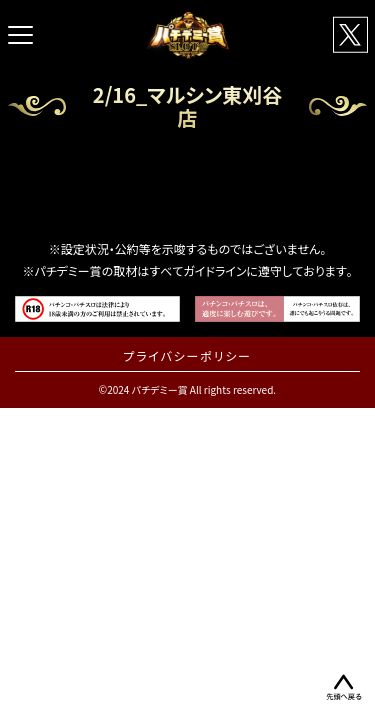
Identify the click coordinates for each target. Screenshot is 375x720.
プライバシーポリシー (187, 356)
